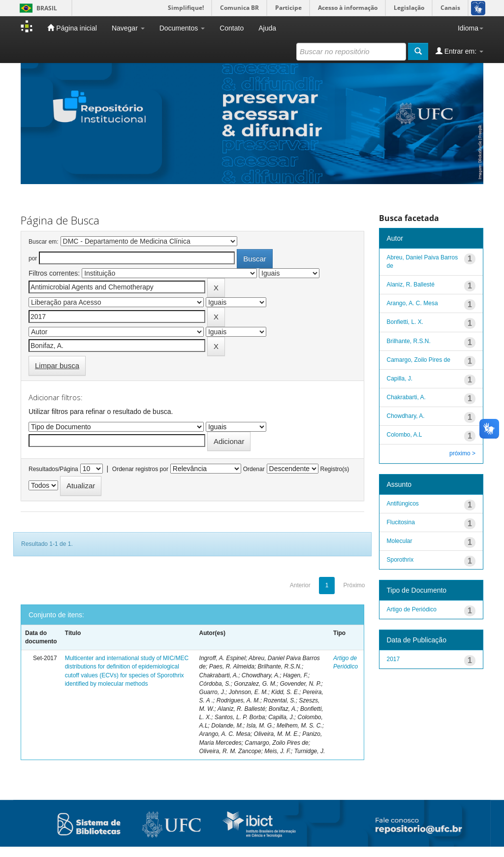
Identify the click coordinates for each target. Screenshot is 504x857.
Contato (232, 28)
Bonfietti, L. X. (405, 322)
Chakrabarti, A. (406, 397)
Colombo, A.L (405, 435)
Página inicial (72, 28)
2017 (394, 659)
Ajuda (267, 28)
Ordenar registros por (140, 469)
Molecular (400, 541)
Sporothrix (400, 560)
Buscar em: (44, 242)
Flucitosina (402, 522)
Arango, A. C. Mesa (412, 303)
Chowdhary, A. (406, 416)
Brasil (37, 8)
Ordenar (254, 469)
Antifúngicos (404, 504)
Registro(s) (334, 469)
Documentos (182, 28)
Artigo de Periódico (412, 609)
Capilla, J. (400, 379)
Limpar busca (57, 365)
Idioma (471, 28)
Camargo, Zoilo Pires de (419, 360)
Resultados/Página (53, 469)
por (33, 258)
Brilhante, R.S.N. (409, 341)
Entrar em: (459, 51)
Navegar (128, 28)
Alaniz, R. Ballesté (411, 285)
